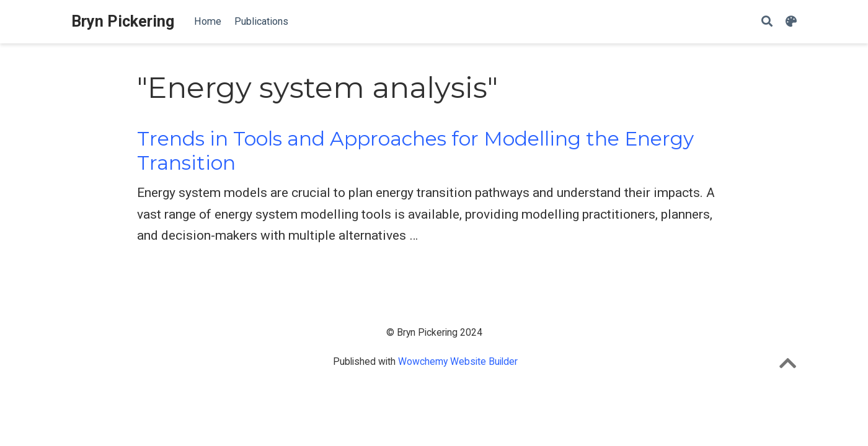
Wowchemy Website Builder (458, 361)
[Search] (767, 22)
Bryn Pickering (123, 21)
